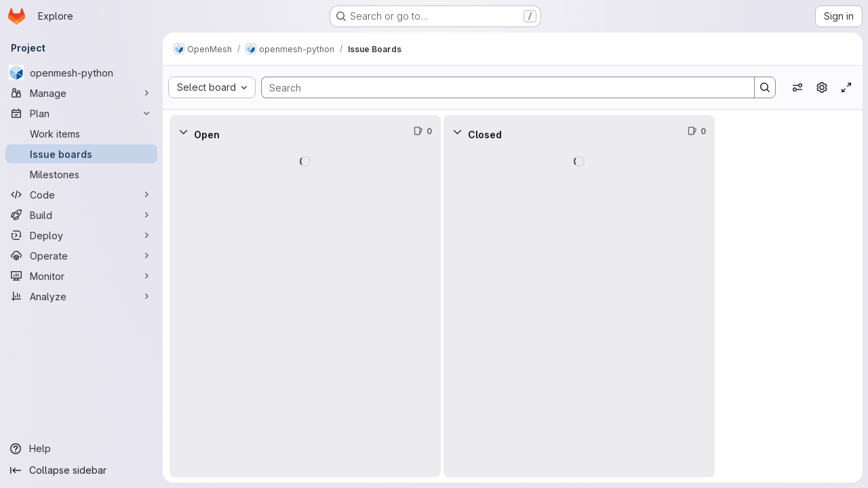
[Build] (81, 215)
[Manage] (81, 93)
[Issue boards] (81, 154)
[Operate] (81, 256)
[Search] (501, 87)
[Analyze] (81, 296)
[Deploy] (81, 235)
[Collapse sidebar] (81, 470)
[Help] (81, 449)
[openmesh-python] (81, 73)
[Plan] (81, 113)
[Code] (81, 195)
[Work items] (81, 134)
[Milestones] (81, 174)
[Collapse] (183, 131)
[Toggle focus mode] (846, 87)
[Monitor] (81, 276)
